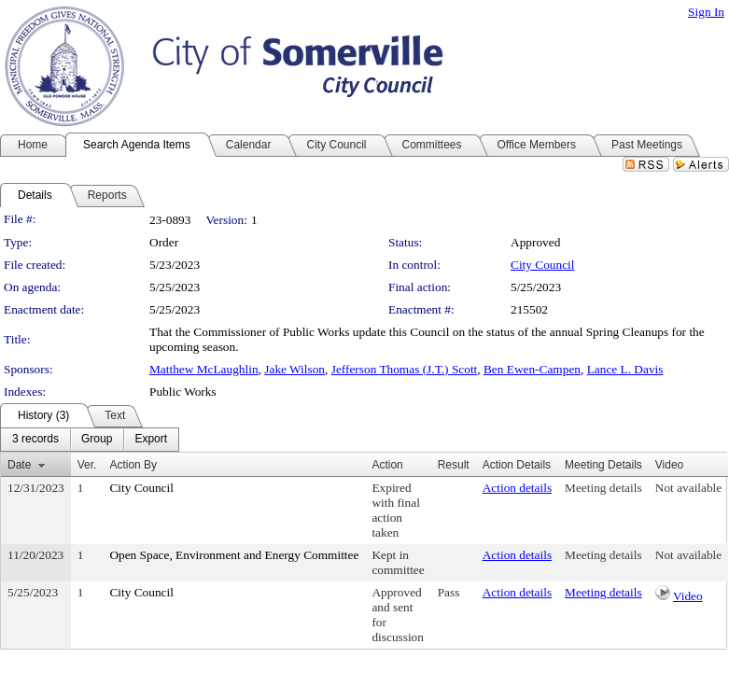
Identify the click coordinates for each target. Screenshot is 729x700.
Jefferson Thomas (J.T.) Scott (405, 369)
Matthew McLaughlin (204, 369)
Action (387, 465)
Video (688, 596)
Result (454, 465)
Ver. (87, 465)
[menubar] (90, 440)
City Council (543, 265)
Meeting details (603, 488)
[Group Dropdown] (97, 440)
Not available (688, 488)
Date (19, 465)
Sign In (706, 12)
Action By (133, 465)
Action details (517, 488)
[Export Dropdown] (151, 440)
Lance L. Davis (625, 369)
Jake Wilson (294, 369)
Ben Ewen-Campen (532, 369)
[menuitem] (35, 440)
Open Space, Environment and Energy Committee (234, 555)
